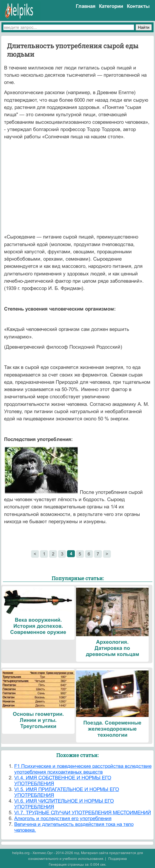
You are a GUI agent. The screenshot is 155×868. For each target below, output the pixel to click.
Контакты (138, 6)
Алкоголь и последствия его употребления (63, 818)
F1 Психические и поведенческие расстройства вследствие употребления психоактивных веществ (83, 769)
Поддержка (118, 859)
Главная (86, 6)
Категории (111, 6)
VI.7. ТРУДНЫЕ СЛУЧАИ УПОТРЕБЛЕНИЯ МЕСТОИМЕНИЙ (83, 813)
